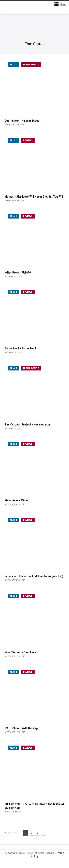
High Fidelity (31, 64)
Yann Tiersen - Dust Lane (20, 652)
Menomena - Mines (17, 500)
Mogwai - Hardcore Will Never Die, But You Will (34, 197)
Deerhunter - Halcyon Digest (23, 121)
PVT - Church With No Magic (22, 728)
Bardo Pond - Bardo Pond (20, 348)
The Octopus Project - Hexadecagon (28, 424)
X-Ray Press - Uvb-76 (18, 272)
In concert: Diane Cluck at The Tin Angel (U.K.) (34, 576)
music (13, 64)
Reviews (28, 140)
